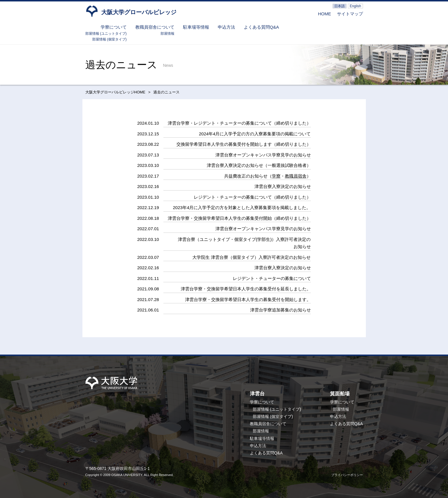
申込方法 (226, 27)
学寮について (114, 27)
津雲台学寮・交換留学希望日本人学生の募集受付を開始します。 (248, 299)
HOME (325, 14)
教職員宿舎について (155, 27)
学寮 (276, 176)
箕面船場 (340, 394)
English (355, 6)
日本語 (340, 6)
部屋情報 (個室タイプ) (109, 39)
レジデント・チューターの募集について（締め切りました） (252, 197)
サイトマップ (350, 14)
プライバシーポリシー (347, 475)
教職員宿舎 (296, 176)
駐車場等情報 (196, 27)
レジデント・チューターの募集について (272, 278)
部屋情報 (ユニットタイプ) (106, 34)
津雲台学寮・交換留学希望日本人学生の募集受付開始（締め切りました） (239, 218)
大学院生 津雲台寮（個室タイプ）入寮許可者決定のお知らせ (251, 257)
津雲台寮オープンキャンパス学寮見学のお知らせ (263, 155)
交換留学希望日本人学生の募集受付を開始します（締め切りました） (244, 144)
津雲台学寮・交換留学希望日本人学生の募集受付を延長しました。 (246, 289)
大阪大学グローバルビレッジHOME (115, 92)
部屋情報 (167, 34)
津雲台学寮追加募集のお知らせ (281, 310)
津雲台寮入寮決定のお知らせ (283, 186)
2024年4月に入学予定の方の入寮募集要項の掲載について (255, 134)
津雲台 (257, 394)
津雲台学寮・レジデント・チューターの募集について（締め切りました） (239, 123)
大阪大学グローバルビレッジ (131, 11)
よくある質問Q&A (261, 27)
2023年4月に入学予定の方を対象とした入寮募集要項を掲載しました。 (242, 207)
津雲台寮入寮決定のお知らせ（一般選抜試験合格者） (259, 165)
